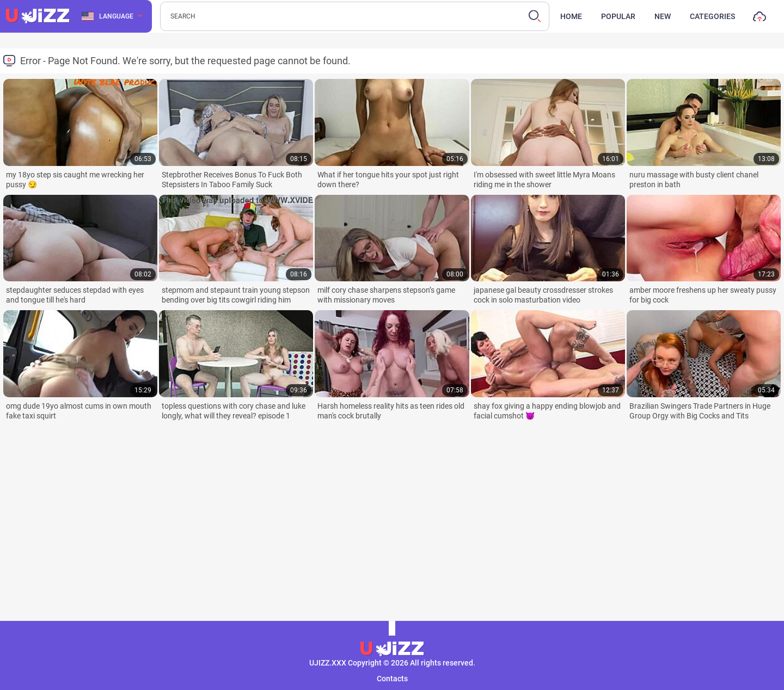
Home (571, 16)
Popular (618, 16)
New (663, 16)
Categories (712, 16)
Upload (759, 19)
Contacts (392, 679)
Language (108, 16)
